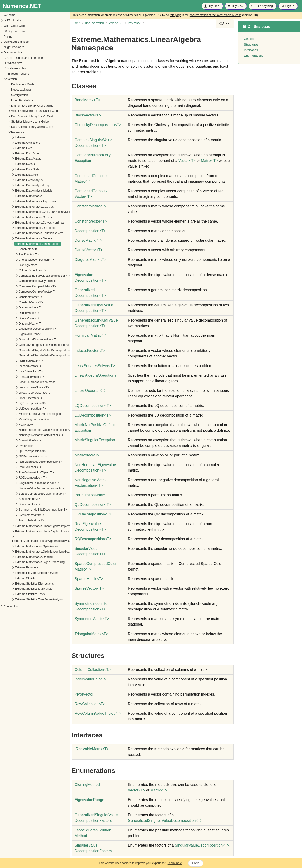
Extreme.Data (12, 148)
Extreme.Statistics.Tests (18, 594)
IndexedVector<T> (18, 366)
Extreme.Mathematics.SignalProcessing (28, 562)
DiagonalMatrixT (90, 260)
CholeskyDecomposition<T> (25, 260)
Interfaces (251, 50)
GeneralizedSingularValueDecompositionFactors (37, 355)
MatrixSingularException (22, 419)
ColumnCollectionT (93, 670)
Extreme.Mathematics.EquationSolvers (27, 233)
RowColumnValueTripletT (98, 713)
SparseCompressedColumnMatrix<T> (31, 494)
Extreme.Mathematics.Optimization (25, 546)
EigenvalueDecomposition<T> (26, 329)
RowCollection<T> (18, 467)
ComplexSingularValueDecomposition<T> (33, 276)
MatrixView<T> (16, 425)
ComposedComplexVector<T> (26, 292)
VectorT (187, 161)
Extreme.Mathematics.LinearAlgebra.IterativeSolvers (36, 532)
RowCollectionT (90, 704)
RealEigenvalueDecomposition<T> (29, 462)
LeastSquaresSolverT (95, 366)
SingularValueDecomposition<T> (27, 483)
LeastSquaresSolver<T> (22, 387)
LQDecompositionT (93, 406)
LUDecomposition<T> (21, 409)
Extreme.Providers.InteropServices (25, 573)
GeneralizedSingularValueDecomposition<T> (35, 350)
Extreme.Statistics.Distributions (23, 584)
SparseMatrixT (89, 579)
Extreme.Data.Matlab (16, 159)
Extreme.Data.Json (15, 154)
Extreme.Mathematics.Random (23, 557)
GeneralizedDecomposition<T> (26, 339)
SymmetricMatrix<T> (20, 515)
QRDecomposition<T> (21, 456)
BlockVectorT (88, 115)
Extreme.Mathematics (17, 196)
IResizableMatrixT (92, 749)
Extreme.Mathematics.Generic (22, 238)
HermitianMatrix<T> (19, 361)
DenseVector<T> (18, 318)
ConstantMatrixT (90, 206)
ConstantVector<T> (19, 302)
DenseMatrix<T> (17, 313)
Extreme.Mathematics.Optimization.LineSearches (34, 552)
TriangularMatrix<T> (20, 520)
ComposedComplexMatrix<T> (26, 286)
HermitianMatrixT (91, 335)
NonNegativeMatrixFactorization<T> (29, 435)
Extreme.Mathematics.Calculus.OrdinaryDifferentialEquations (41, 212)
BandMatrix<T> (17, 249)
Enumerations (254, 56)
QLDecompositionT (93, 505)
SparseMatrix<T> (18, 499)
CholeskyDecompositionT (98, 125)
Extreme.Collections (16, 143)
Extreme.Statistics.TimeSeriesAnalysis (27, 599)
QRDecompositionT (93, 514)
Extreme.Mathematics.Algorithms (24, 201)
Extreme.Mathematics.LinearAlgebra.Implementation (36, 526)
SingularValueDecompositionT (202, 845)
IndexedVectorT (90, 351)
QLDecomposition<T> (21, 451)
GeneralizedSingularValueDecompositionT (165, 821)
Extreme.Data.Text (15, 175)
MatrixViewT (87, 455)
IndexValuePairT (90, 679)
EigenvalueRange (18, 334)
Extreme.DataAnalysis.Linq (20, 185)
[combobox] (224, 24)
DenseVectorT (89, 250)
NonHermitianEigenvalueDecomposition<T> (34, 430)
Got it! (196, 863)
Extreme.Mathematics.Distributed (24, 228)
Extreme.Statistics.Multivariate (22, 589)
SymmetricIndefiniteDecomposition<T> (31, 510)
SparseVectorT (89, 588)
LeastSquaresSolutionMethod (25, 382)
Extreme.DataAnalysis (17, 180)
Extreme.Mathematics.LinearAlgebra (26, 244)
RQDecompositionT (93, 539)
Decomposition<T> (19, 308)
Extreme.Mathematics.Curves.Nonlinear (28, 223)
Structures (251, 44)
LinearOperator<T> (19, 398)
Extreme (9, 137)
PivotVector (14, 446)
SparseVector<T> (18, 504)
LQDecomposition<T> (21, 403)
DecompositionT (90, 231)
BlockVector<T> (17, 255)
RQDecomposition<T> (21, 478)
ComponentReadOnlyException (27, 281)
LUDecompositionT (93, 415)
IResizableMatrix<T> (20, 377)
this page (175, 15)
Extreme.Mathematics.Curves (22, 217)
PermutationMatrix (18, 441)
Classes (250, 39)
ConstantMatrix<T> (19, 297)
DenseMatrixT (88, 240)
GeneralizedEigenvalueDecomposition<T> (33, 345)
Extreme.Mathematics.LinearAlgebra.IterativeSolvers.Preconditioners (43, 541)
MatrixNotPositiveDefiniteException (29, 414)
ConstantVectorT (91, 221)
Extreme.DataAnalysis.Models (22, 191)
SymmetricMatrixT (92, 619)
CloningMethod (16, 265)
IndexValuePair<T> (19, 371)
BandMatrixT (87, 100)
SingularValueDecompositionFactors (30, 488)
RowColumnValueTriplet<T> (24, 472)
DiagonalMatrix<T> (19, 324)
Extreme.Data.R (13, 164)
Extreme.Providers (15, 567)
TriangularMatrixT (91, 634)
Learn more (175, 863)
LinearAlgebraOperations (23, 393)
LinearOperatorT (90, 390)
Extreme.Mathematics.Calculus (23, 207)
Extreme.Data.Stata (16, 169)
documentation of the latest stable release (216, 15)
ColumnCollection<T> (20, 270)
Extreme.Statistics (14, 578)
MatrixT (209, 161)
